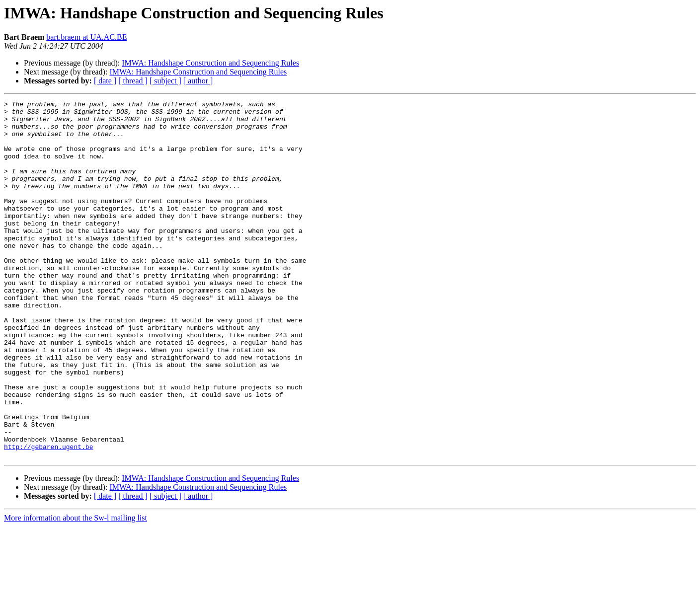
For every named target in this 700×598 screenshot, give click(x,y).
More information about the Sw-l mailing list (76, 589)
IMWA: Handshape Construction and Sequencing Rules (210, 63)
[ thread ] (133, 81)
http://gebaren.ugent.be (48, 517)
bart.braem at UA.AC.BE (86, 37)
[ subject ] (165, 81)
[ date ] (105, 81)
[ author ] (198, 81)
